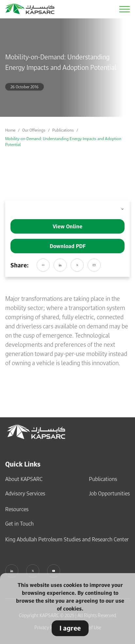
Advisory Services (25, 493)
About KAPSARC (24, 479)
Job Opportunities (109, 493)
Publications (63, 130)
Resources (17, 509)
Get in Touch (19, 524)
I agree (70, 628)
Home (10, 130)
